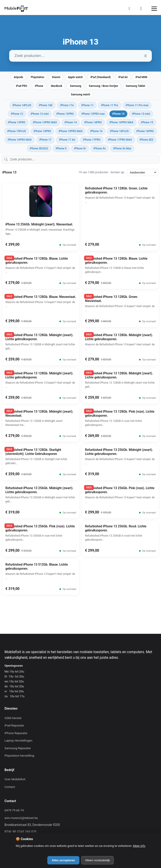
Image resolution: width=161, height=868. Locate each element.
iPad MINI (141, 77)
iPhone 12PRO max (93, 114)
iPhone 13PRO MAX (45, 122)
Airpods (18, 77)
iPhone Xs (100, 148)
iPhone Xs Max (122, 148)
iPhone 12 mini (40, 114)
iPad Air (123, 77)
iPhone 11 (87, 105)
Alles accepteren (63, 860)
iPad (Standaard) (100, 77)
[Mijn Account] (131, 9)
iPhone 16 (96, 131)
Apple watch (75, 77)
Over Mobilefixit (15, 779)
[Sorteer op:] (143, 172)
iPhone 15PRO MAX (71, 131)
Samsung (75, 86)
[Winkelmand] (142, 9)
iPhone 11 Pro (110, 105)
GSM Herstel (13, 718)
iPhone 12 (17, 114)
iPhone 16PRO (145, 131)
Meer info (139, 846)
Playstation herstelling (19, 756)
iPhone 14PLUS (22, 105)
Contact (10, 787)
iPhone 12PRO (65, 114)
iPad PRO (22, 86)
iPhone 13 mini (141, 114)
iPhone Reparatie (16, 733)
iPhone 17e (67, 105)
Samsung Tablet (136, 86)
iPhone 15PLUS (16, 131)
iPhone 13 (118, 114)
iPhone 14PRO (93, 122)
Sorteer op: (118, 172)
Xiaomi (56, 77)
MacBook (57, 86)
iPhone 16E (46, 105)
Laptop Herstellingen (18, 740)
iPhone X (61, 148)
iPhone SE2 (147, 140)
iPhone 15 (147, 122)
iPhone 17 (45, 140)
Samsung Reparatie (18, 748)
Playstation (37, 77)
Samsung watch (80, 94)
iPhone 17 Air (67, 140)
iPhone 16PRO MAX (20, 140)
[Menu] (154, 9)
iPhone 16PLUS (119, 131)
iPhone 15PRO (42, 131)
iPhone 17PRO (92, 140)
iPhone (39, 86)
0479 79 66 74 (14, 810)
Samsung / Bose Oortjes (103, 86)
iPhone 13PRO (17, 122)
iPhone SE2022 (39, 148)
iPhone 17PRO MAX (120, 140)
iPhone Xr (80, 148)
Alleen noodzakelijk (97, 860)
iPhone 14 (71, 122)
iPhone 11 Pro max (137, 105)
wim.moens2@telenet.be (21, 818)
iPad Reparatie (14, 725)
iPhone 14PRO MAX (121, 122)
